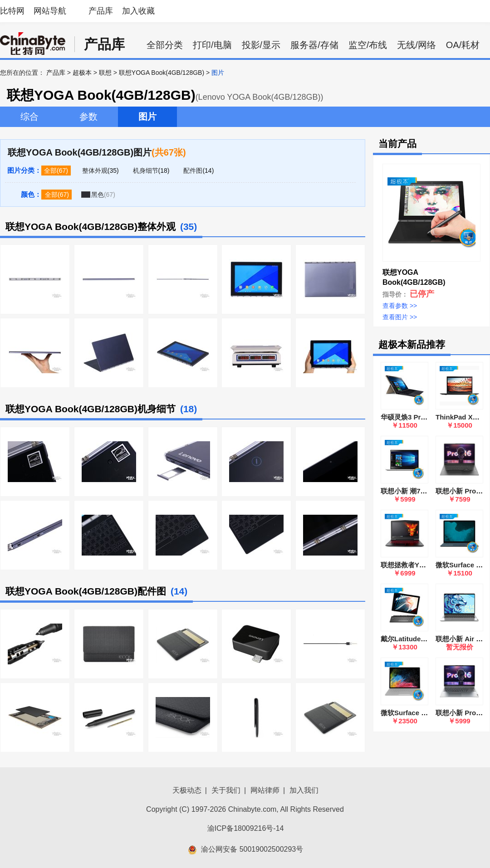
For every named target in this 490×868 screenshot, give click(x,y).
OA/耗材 (463, 45)
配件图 (193, 171)
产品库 (101, 11)
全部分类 (165, 45)
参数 (88, 117)
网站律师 (265, 790)
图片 (147, 117)
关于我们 (226, 790)
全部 (50, 171)
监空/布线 (368, 45)
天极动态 (187, 790)
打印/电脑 (212, 45)
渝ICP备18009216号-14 (246, 828)
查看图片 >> (400, 317)
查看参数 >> (400, 306)
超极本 (82, 73)
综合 (29, 117)
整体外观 (95, 171)
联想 (105, 73)
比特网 (12, 11)
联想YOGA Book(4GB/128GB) (162, 73)
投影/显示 (261, 45)
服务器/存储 (314, 45)
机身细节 (146, 171)
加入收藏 (138, 11)
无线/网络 (416, 45)
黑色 (98, 195)
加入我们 (304, 790)
